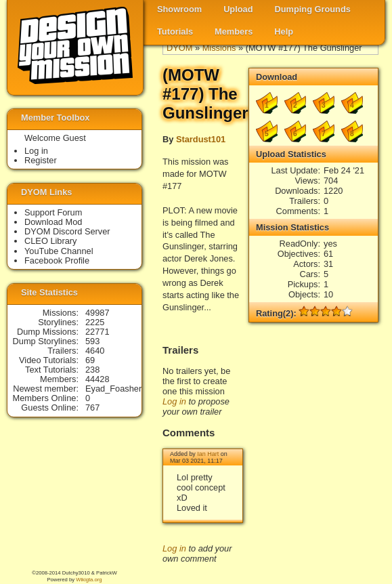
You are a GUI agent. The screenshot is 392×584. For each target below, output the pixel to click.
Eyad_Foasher (113, 389)
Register (41, 160)
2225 (95, 322)
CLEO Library (51, 241)
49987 (97, 313)
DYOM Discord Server (67, 231)
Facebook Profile (57, 260)
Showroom (179, 9)
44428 (97, 379)
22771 (97, 332)
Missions (219, 48)
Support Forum (53, 212)
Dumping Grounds (313, 9)
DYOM (179, 48)
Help (284, 32)
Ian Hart (208, 454)
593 (92, 341)
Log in (174, 401)
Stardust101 (201, 139)
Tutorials (175, 32)
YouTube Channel (59, 251)
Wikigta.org (89, 580)
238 (92, 370)
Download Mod (53, 222)
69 (90, 360)
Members (234, 32)
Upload (238, 9)
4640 (95, 351)
